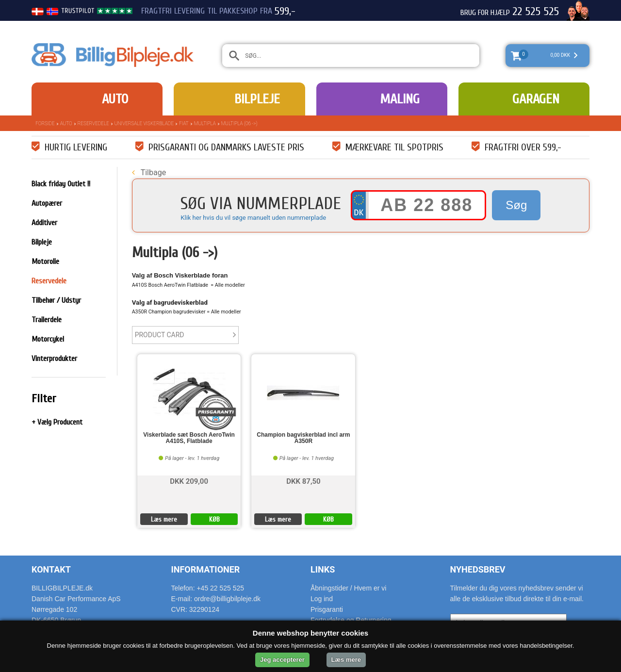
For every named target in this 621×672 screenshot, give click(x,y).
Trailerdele (47, 320)
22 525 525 (536, 12)
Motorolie (45, 262)
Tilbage (149, 172)
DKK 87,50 (303, 481)
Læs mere (164, 519)
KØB (214, 519)
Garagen (536, 99)
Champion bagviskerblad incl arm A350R (303, 438)
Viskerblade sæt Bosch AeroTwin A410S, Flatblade (189, 438)
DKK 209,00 (189, 481)
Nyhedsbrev (478, 569)
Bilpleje (257, 99)
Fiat (184, 123)
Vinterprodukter (54, 359)
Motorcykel (48, 339)
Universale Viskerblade (144, 123)
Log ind (322, 599)
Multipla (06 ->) (239, 123)
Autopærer (47, 203)
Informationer (206, 569)
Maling (400, 99)
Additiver (44, 223)
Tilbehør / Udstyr (56, 300)
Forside (45, 123)
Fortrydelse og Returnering (351, 620)
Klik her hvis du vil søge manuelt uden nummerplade (253, 218)
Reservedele (93, 123)
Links (323, 569)
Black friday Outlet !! (61, 184)
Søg (516, 205)
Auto (115, 99)
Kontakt (51, 569)
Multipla (205, 123)
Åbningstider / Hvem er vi (348, 588)
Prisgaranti (327, 609)
